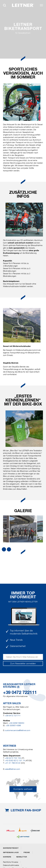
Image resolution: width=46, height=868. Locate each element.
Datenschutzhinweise (11, 865)
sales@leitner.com (12, 769)
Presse (27, 852)
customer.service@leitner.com (17, 730)
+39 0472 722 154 (13, 758)
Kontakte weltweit (23, 789)
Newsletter (22, 857)
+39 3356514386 (13, 725)
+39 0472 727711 (13, 716)
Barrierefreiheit (11, 848)
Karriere (7, 857)
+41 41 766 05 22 (13, 763)
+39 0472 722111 (20, 692)
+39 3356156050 (16, 723)
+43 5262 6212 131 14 (15, 761)
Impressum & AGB (11, 852)
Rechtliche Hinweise (11, 862)
